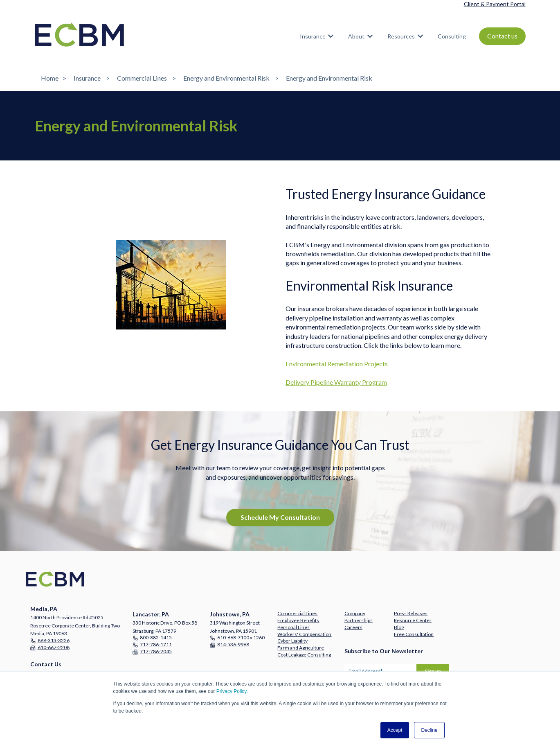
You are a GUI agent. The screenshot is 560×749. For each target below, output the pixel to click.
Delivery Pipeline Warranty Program (336, 382)
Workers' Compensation (304, 634)
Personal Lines (293, 627)
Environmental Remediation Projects (337, 364)
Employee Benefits (298, 620)
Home (50, 78)
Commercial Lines (142, 78)
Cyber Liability (292, 641)
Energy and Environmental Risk (226, 78)
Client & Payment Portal (495, 4)
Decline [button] (429, 730)
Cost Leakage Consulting (304, 655)
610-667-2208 (54, 647)
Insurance (313, 36)
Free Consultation (414, 634)
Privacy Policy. (232, 691)
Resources (401, 36)
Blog (399, 627)
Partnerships (359, 620)
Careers (353, 627)
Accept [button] (395, 730)
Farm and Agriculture (301, 648)
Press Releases (411, 613)
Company (355, 613)
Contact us (502, 36)
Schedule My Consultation (280, 517)
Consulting (452, 36)
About (356, 36)
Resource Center (413, 620)
